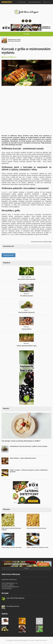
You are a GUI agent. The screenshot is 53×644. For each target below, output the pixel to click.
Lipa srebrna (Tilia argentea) (26, 279)
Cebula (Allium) (48, 2)
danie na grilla (10, 234)
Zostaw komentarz (8, 255)
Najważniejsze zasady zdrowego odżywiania (14, 40)
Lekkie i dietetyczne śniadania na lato (37, 547)
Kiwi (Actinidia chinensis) (35, 2)
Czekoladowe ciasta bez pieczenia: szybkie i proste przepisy (29, 446)
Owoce (26, 310)
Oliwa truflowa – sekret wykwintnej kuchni (23, 458)
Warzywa (26, 294)
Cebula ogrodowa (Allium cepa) (26, 346)
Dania (15, 57)
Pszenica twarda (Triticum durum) (36, 528)
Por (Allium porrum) (22, 2)
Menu (26, 34)
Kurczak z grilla (7, 192)
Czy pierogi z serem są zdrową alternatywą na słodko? (21, 441)
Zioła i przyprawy (26, 277)
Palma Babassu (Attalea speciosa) (11, 547)
